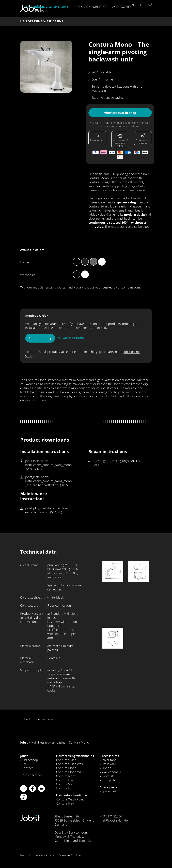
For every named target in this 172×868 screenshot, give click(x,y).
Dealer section (32, 775)
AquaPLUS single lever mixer (61, 672)
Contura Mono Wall (70, 772)
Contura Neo (65, 803)
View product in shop (120, 113)
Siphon (106, 768)
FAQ (25, 764)
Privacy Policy (45, 855)
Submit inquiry (40, 338)
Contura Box (65, 780)
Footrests (108, 776)
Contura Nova (66, 776)
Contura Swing (98, 182)
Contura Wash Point (70, 799)
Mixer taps (109, 760)
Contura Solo (65, 784)
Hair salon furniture (90, 7)
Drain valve (109, 764)
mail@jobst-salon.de (114, 820)
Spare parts (35, 11)
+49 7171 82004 (73, 338)
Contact (27, 768)
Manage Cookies (70, 855)
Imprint (25, 855)
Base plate (109, 780)
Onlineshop (30, 760)
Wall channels (111, 772)
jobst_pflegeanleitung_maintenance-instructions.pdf (49, 510)
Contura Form (66, 788)
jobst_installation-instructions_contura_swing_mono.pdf (49, 465)
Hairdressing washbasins (47, 7)
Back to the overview (38, 719)
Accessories (122, 7)
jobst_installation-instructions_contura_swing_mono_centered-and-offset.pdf (49, 481)
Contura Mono (66, 768)
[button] (46, 67)
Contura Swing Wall (69, 764)
